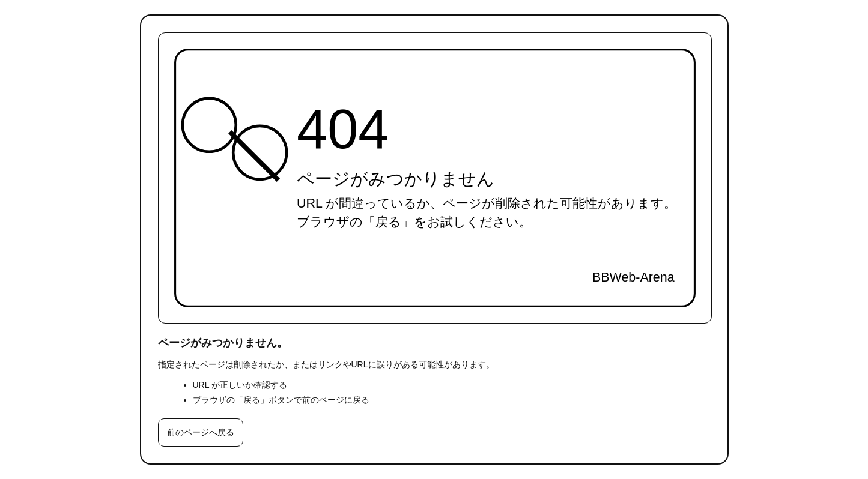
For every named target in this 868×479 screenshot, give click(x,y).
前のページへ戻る (201, 432)
